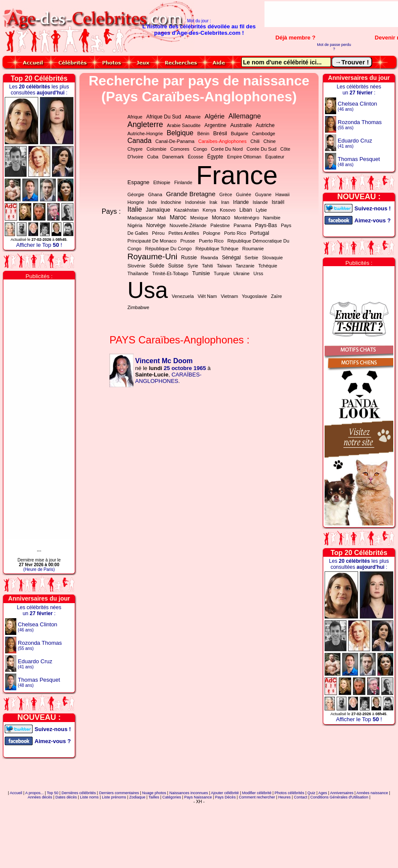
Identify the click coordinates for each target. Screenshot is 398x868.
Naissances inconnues (188, 793)
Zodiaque (137, 797)
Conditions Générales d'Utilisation (339, 797)
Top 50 (53, 793)
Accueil (16, 793)
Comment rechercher (257, 797)
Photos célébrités (290, 793)
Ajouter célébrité (225, 793)
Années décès (40, 797)
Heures (284, 797)
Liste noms (89, 797)
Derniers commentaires (119, 793)
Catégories (172, 797)
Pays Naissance (198, 797)
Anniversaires (342, 793)
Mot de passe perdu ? (334, 47)
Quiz (311, 793)
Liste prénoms (114, 797)
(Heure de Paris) (39, 569)
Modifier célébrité (257, 793)
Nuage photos (154, 793)
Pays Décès (225, 797)
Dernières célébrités (79, 793)
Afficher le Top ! (39, 245)
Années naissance (372, 793)
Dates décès (66, 797)
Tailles (154, 797)
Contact (300, 797)
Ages (323, 793)
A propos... (35, 793)
